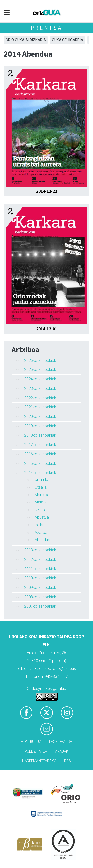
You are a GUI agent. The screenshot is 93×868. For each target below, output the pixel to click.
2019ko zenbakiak (40, 426)
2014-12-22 (47, 191)
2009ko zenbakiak (40, 587)
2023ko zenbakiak (40, 388)
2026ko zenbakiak (40, 360)
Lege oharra (61, 742)
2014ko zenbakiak (40, 473)
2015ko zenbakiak (40, 463)
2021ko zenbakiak (40, 407)
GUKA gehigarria (67, 40)
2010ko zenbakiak (40, 578)
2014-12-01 (47, 329)
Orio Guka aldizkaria (26, 40)
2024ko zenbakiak (40, 379)
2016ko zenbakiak (40, 454)
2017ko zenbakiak (40, 445)
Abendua (42, 540)
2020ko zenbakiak (40, 417)
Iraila (39, 525)
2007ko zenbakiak (40, 606)
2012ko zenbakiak (40, 559)
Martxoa (42, 495)
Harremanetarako (39, 761)
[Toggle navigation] (7, 13)
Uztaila (41, 510)
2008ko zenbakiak (40, 597)
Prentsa (46, 28)
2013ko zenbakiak (40, 550)
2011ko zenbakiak (40, 569)
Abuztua (42, 517)
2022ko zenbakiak (40, 398)
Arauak (62, 751)
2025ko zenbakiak (40, 370)
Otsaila (41, 487)
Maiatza (42, 502)
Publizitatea (36, 751)
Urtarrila (41, 480)
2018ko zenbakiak (40, 435)
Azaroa (41, 532)
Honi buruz (31, 742)
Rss (68, 761)
